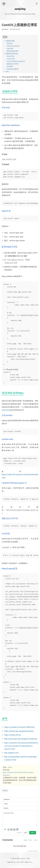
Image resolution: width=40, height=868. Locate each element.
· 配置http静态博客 (12, 51)
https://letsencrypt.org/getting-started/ (19, 731)
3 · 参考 (6, 72)
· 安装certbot (10, 56)
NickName (7, 799)
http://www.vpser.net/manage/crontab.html (21, 739)
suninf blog (20, 9)
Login (25, 833)
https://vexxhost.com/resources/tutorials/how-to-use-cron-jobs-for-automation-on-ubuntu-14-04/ (21, 746)
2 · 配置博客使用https (11, 54)
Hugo (18, 862)
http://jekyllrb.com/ (12, 753)
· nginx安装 (10, 49)
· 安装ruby (9, 43)
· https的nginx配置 (12, 69)
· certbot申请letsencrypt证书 (15, 61)
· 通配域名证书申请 (12, 64)
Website (6, 808)
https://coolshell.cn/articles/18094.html (19, 727)
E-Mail (6, 804)
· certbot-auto (10, 59)
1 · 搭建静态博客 (9, 41)
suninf (10, 767)
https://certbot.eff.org (13, 735)
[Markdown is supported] (5, 829)
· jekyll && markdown (13, 46)
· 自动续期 (9, 66)
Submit (33, 833)
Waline (35, 851)
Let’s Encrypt (7, 410)
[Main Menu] (37, 3)
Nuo (31, 862)
